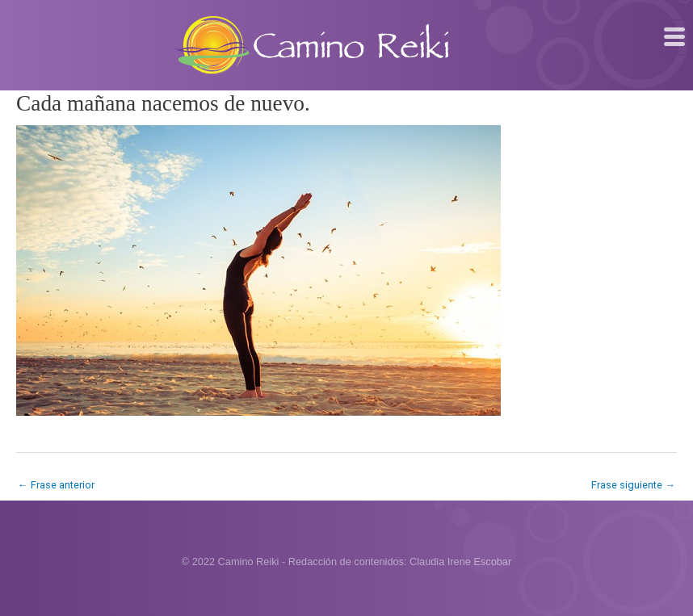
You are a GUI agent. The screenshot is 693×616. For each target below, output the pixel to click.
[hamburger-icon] (675, 38)
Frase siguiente (633, 485)
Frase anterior (56, 485)
